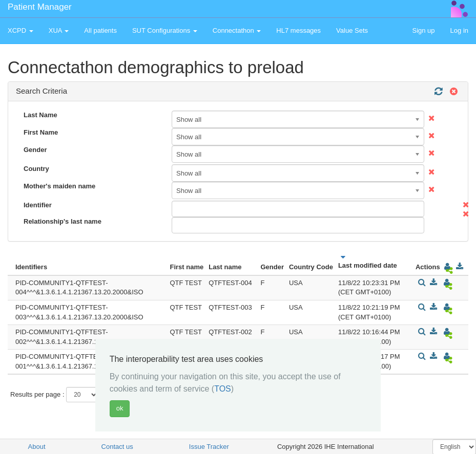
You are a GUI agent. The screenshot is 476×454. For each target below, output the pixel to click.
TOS (223, 389)
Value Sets (352, 30)
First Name (41, 132)
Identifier (38, 205)
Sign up (423, 30)
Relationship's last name (63, 221)
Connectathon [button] (237, 30)
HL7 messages (298, 30)
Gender (35, 150)
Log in (459, 30)
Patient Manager (40, 7)
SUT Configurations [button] (165, 30)
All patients (100, 30)
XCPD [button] (20, 30)
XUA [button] (59, 30)
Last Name (40, 115)
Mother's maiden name (59, 186)
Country (36, 169)
